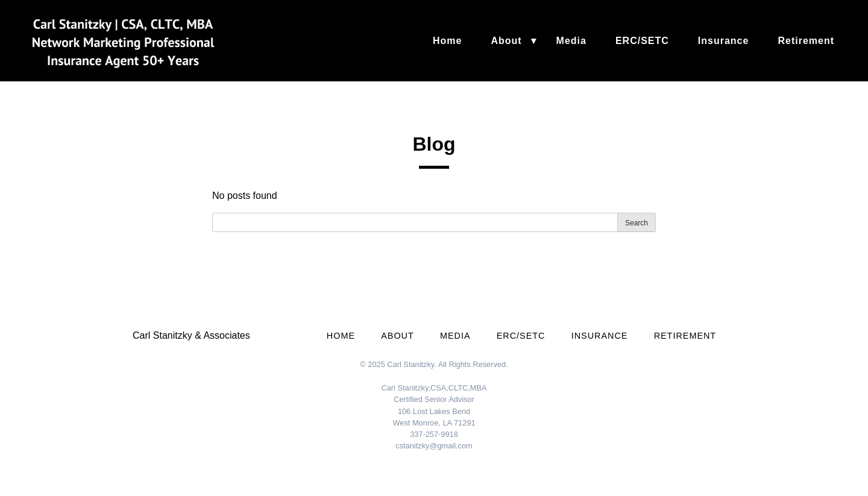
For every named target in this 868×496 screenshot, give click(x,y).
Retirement (806, 41)
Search (637, 223)
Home (447, 41)
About (506, 41)
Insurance (724, 41)
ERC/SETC (642, 41)
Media (571, 41)
